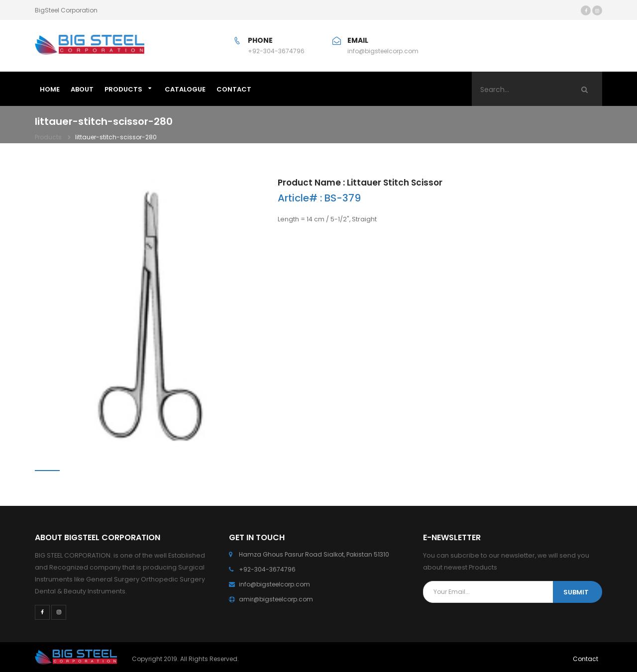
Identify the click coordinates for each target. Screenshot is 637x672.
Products (123, 89)
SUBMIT (576, 592)
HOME (50, 89)
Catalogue (185, 89)
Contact (585, 659)
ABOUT (82, 89)
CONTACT (234, 89)
